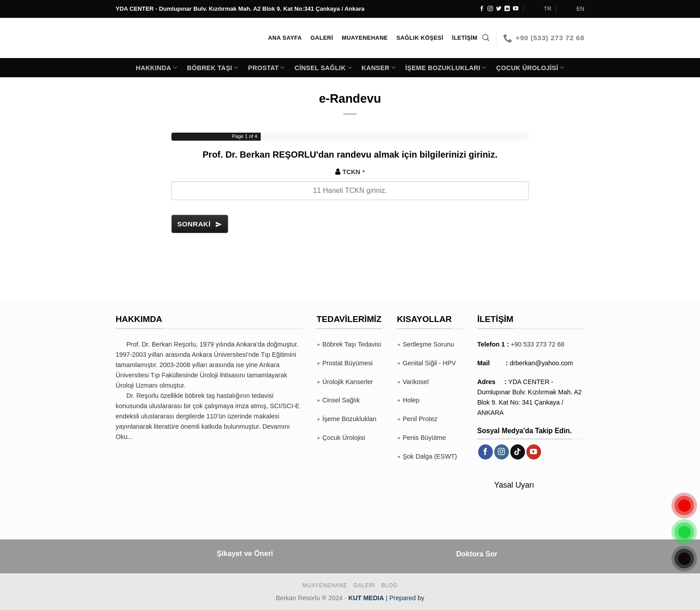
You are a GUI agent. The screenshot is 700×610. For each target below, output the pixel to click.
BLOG (389, 585)
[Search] (486, 38)
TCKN (354, 172)
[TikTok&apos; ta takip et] (518, 452)
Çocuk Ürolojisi (530, 68)
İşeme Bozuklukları (446, 68)
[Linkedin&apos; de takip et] (507, 9)
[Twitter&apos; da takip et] (499, 9)
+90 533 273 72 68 (537, 344)
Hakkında (156, 68)
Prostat (267, 68)
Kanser (379, 68)
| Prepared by (386, 598)
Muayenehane (325, 585)
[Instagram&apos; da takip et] (490, 9)
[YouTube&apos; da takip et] (516, 9)
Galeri (365, 585)
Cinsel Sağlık (323, 68)
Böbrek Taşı (213, 68)
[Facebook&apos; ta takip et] (482, 9)
